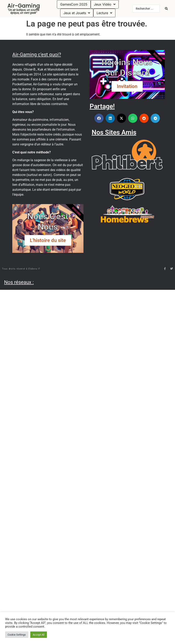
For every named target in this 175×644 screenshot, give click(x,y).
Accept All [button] (39, 635)
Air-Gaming (24, 6)
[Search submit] (166, 9)
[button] (99, 118)
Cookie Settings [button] (17, 635)
